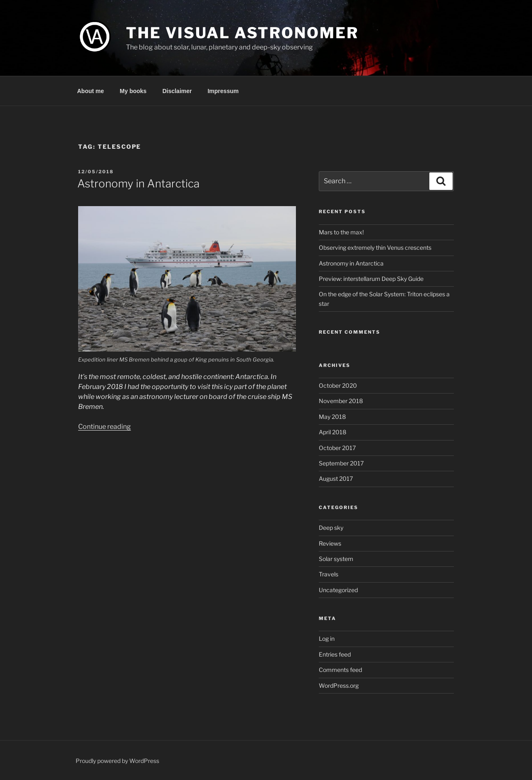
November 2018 (341, 401)
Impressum (223, 91)
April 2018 (332, 432)
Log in (327, 639)
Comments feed (340, 670)
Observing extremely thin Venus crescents (375, 247)
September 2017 (341, 463)
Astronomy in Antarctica (138, 183)
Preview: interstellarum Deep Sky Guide (371, 279)
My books (133, 91)
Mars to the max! (341, 232)
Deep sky (331, 528)
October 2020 (338, 385)
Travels (329, 574)
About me (91, 91)
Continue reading (105, 427)
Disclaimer (177, 91)
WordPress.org (339, 685)
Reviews (330, 543)
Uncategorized (338, 590)
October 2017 (337, 448)
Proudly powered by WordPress (117, 761)
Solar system (336, 559)
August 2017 (336, 479)
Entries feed (335, 654)
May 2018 (332, 417)
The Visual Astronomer (242, 33)
